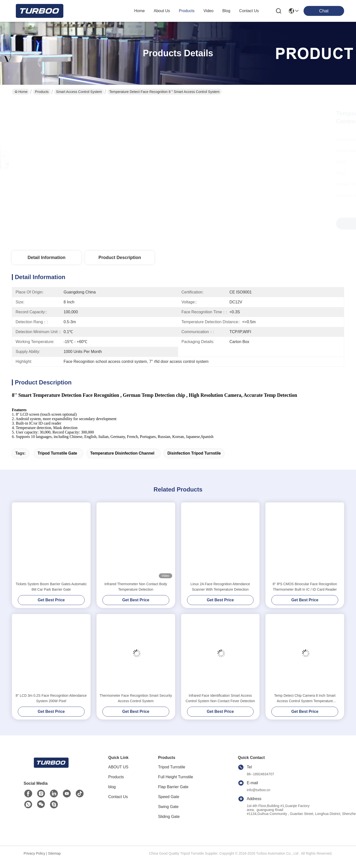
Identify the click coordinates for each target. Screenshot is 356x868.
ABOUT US (119, 776)
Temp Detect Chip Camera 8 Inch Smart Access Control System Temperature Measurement (305, 707)
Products (42, 92)
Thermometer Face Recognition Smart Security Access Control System (136, 707)
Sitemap (54, 862)
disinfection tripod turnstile (194, 462)
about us (162, 11)
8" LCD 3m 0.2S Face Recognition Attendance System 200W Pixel (51, 707)
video (208, 11)
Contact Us (118, 805)
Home (140, 11)
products (187, 11)
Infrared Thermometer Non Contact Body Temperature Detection (136, 595)
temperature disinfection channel (122, 462)
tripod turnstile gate (57, 462)
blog (226, 11)
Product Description (120, 258)
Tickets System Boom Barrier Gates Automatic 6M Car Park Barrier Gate (51, 595)
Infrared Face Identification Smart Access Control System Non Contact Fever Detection (220, 707)
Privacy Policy (35, 862)
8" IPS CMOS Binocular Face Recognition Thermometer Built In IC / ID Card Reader (305, 595)
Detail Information (46, 258)
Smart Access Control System (79, 92)
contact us (249, 11)
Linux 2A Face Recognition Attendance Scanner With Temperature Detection (220, 595)
